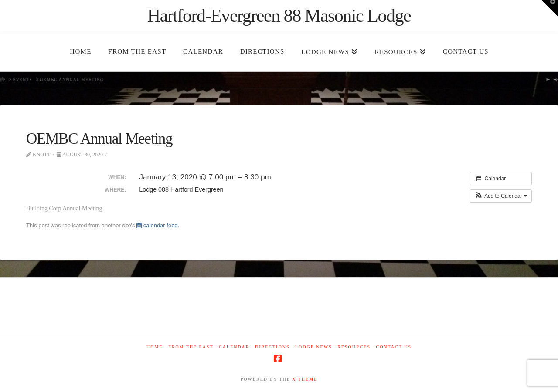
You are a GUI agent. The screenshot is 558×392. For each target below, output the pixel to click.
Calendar (234, 347)
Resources (354, 347)
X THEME (305, 379)
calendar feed (157, 225)
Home (155, 347)
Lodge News (314, 347)
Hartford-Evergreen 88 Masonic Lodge (279, 16)
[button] (501, 196)
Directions (272, 347)
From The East (191, 347)
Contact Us (394, 347)
